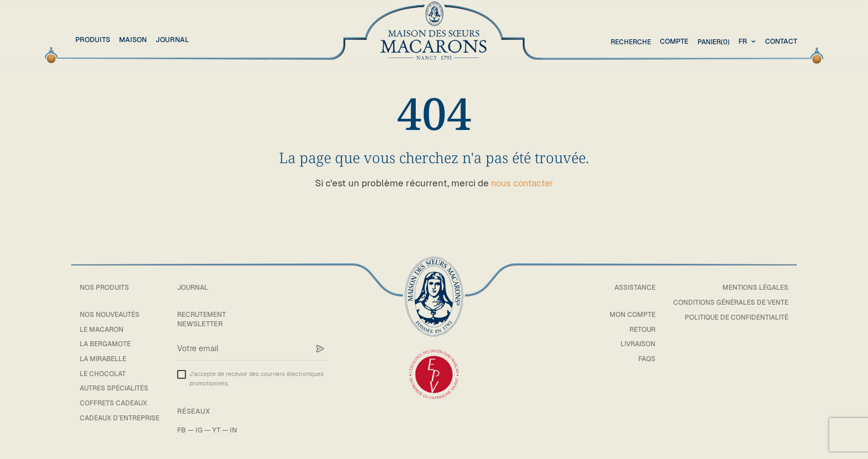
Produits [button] (93, 40)
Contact (781, 41)
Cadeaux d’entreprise (122, 418)
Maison (133, 40)
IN (239, 430)
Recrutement (209, 314)
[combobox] (748, 42)
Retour (635, 329)
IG (205, 430)
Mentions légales (754, 287)
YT (222, 430)
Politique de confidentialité (733, 317)
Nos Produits (105, 287)
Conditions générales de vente (728, 302)
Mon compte (626, 314)
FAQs (640, 359)
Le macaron (103, 329)
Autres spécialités (117, 388)
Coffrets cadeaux (115, 403)
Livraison (631, 344)
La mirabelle (105, 359)
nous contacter (522, 183)
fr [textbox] (743, 41)
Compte (671, 41)
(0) (712, 42)
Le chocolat (103, 374)
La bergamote (107, 344)
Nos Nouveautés (111, 314)
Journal (172, 40)
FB (187, 430)
